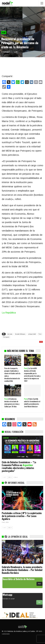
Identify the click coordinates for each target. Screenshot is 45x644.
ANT (4, 477)
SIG (10, 477)
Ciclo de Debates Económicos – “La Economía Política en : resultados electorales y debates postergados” (19, 466)
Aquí (39, 584)
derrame (10, 334)
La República (9, 313)
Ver (39, 602)
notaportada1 (32, 334)
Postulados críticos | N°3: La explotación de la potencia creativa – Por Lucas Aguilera (22, 516)
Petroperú (6, 337)
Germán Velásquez (20, 334)
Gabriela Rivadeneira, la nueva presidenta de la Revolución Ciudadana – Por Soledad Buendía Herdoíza (22, 570)
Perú (4, 33)
